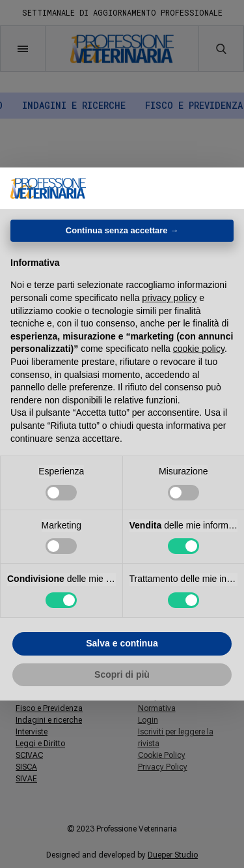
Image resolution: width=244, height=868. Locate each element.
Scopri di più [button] (122, 674)
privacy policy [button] (169, 298)
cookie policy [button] (199, 349)
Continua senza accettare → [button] (122, 230)
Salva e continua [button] (122, 643)
